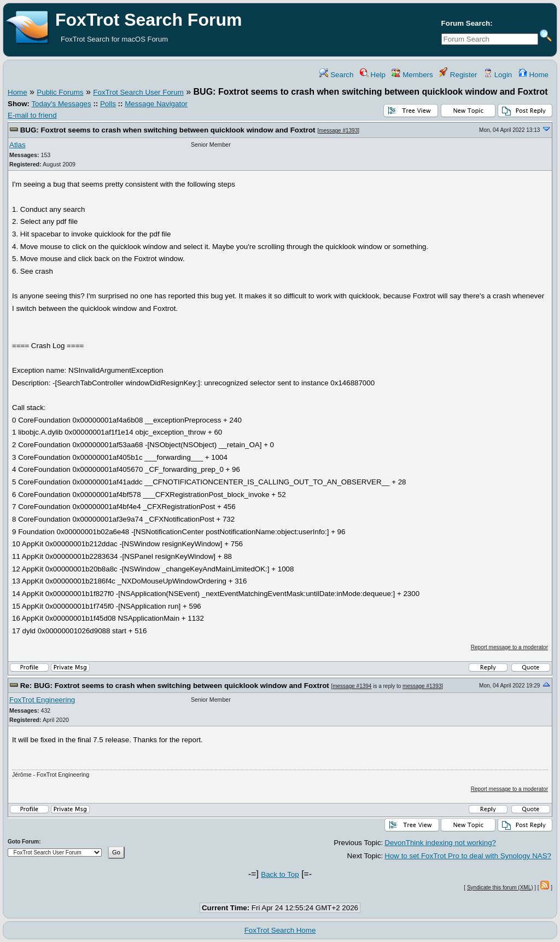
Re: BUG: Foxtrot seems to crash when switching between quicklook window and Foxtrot (175, 686)
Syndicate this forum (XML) (500, 888)
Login (498, 75)
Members (412, 75)
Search (336, 75)
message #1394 (352, 686)
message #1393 (338, 131)
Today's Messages (61, 104)
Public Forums (60, 92)
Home (533, 75)
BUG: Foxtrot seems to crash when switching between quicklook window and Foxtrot (168, 130)
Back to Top (280, 874)
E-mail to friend (32, 115)
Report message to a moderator (509, 647)
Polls (108, 104)
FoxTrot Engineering (42, 700)
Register (458, 75)
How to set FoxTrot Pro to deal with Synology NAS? (468, 856)
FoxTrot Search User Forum (138, 92)
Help (373, 75)
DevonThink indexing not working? (440, 843)
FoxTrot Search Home (280, 930)
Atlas (17, 145)
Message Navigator (156, 104)
